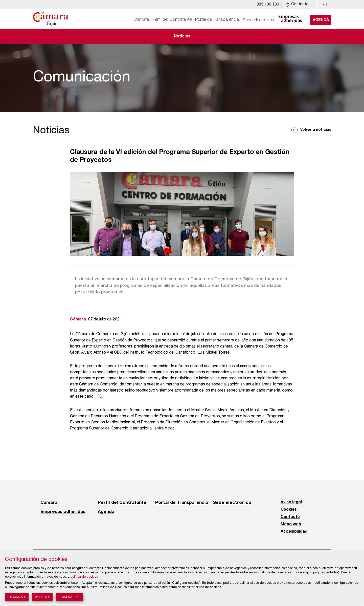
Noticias (182, 36)
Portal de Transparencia (217, 19)
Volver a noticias (316, 130)
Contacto (290, 517)
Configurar (69, 597)
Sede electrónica (258, 19)
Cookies (289, 510)
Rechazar (17, 597)
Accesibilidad (294, 532)
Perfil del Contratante (172, 19)
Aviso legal (291, 502)
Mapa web (291, 524)
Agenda (321, 19)
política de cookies (84, 577)
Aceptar (42, 597)
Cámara (141, 19)
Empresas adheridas (63, 511)
